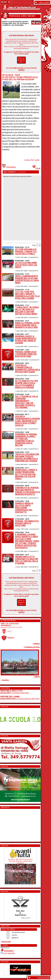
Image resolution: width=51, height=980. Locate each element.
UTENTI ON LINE (44, 978)
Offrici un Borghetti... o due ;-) (22, 60)
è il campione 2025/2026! (15, 693)
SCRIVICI (21, 70)
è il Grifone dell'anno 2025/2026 (20, 699)
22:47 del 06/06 (9, 953)
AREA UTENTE (44, 2)
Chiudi (36, 168)
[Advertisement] (8, 824)
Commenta (9, 167)
